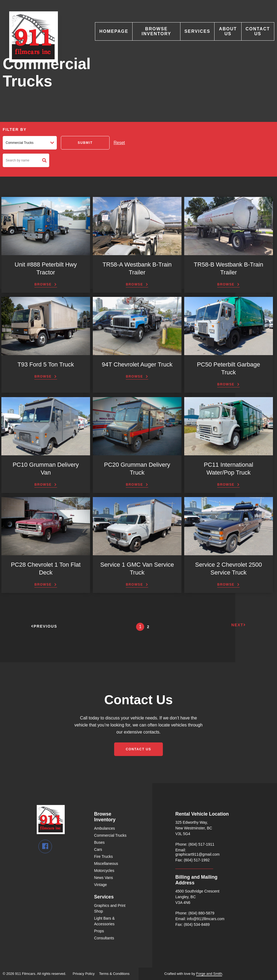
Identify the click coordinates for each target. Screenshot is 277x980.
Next (239, 625)
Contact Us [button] (138, 749)
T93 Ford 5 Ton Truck (46, 364)
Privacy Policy (84, 974)
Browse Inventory (156, 31)
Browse (43, 284)
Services (197, 31)
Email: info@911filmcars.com (200, 919)
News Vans (104, 878)
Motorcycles (104, 871)
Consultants (104, 938)
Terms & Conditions (114, 974)
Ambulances (105, 828)
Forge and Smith (209, 974)
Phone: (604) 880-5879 (195, 913)
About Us (228, 31)
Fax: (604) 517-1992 (192, 860)
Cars (98, 849)
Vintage (100, 885)
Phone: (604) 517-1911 (195, 844)
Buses (99, 842)
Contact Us (258, 31)
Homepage (114, 31)
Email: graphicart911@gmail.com (197, 852)
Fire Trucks (103, 856)
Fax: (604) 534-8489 (192, 924)
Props (99, 931)
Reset (119, 143)
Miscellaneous (106, 864)
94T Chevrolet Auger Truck (137, 364)
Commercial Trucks (110, 835)
